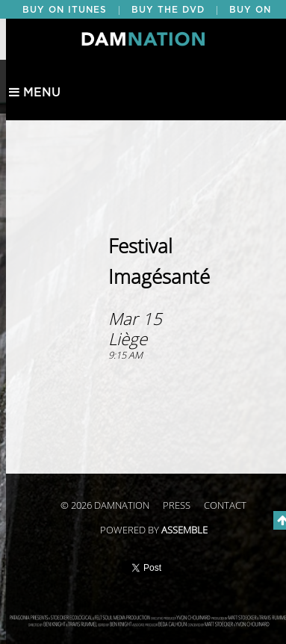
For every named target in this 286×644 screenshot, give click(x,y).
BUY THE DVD (168, 10)
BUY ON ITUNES (65, 10)
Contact (225, 506)
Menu (35, 93)
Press (177, 506)
